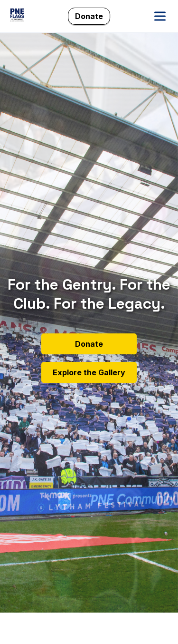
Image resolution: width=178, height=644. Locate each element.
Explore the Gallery (89, 372)
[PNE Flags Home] (17, 16)
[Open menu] (160, 16)
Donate (89, 16)
